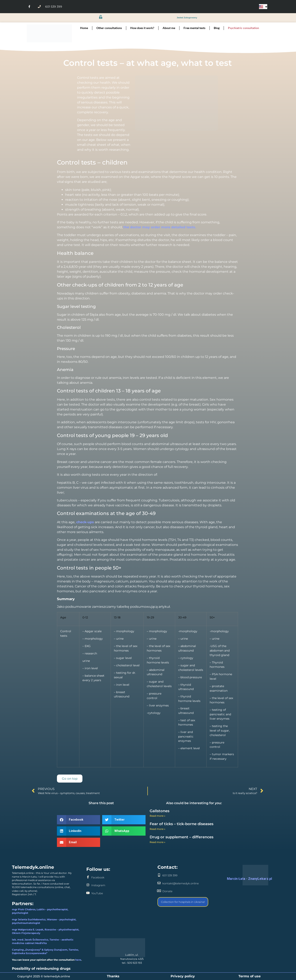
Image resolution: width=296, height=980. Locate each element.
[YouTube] (88, 893)
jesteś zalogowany (187, 18)
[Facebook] (88, 877)
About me (169, 28)
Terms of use (250, 976)
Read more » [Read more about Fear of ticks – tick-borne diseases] (157, 829)
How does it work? (142, 28)
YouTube (97, 893)
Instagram (98, 885)
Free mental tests (194, 28)
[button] (79, 820)
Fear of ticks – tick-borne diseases (182, 824)
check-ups (85, 522)
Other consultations (109, 28)
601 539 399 (170, 875)
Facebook (98, 877)
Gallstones (160, 811)
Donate (167, 891)
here (78, 960)
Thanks (113, 976)
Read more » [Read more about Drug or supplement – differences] (157, 842)
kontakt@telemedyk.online (181, 883)
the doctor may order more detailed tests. (160, 227)
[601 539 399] (159, 875)
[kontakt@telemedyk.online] (159, 883)
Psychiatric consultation (243, 28)
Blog (217, 28)
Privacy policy (183, 976)
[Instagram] (88, 885)
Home (84, 28)
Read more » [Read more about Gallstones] (157, 816)
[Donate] (159, 891)
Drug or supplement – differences (182, 837)
